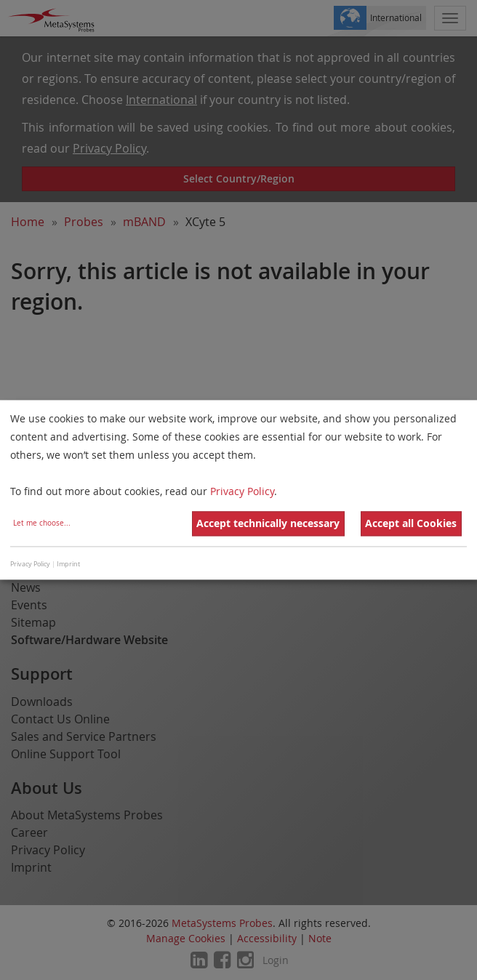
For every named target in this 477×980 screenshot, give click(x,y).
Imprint (68, 564)
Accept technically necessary (268, 524)
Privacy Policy (242, 492)
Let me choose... (42, 524)
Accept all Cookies (411, 524)
